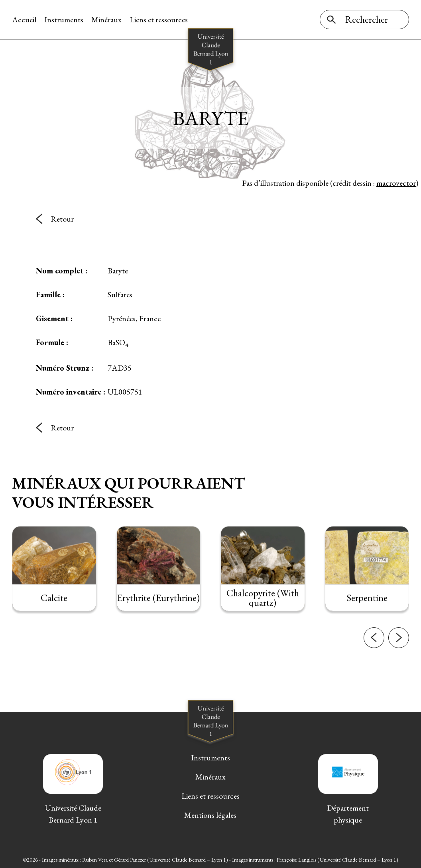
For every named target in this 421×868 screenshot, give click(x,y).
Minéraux (106, 20)
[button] (374, 652)
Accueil (24, 20)
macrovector (396, 183)
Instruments (64, 20)
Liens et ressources (159, 20)
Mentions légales (210, 815)
